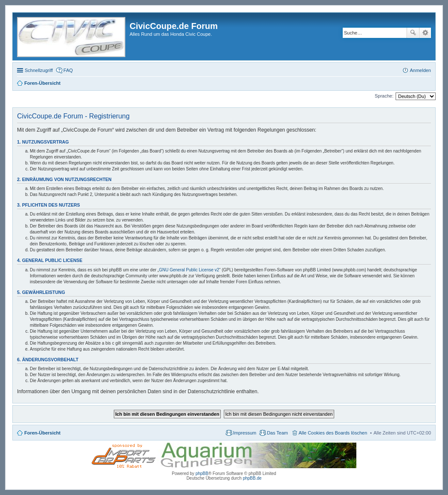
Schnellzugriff (39, 70)
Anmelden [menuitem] (420, 70)
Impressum (245, 433)
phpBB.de (252, 478)
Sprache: (384, 96)
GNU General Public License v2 (189, 270)
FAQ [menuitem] (68, 70)
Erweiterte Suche (425, 33)
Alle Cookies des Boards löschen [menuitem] (333, 433)
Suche (413, 33)
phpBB (202, 473)
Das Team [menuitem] (277, 433)
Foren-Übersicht (42, 433)
